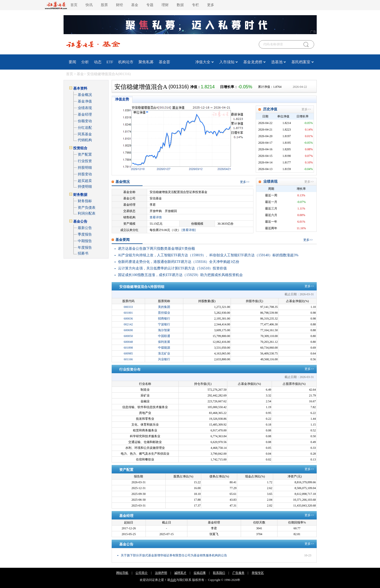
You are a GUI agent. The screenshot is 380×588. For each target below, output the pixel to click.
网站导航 (122, 573)
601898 (128, 348)
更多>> (306, 109)
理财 (165, 5)
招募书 (83, 253)
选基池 (277, 62)
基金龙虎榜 (253, 62)
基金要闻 (123, 240)
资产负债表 (87, 208)
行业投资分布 (130, 370)
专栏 (195, 5)
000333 (128, 307)
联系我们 (219, 573)
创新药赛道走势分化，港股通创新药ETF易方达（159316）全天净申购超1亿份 (179, 262)
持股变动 (85, 174)
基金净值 (85, 101)
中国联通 (164, 336)
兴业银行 (164, 359)
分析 (85, 62)
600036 (128, 319)
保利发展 (164, 342)
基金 (135, 5)
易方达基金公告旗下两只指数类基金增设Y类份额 (156, 249)
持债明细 (85, 187)
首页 (74, 5)
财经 (119, 5)
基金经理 (85, 114)
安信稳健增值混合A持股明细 (142, 287)
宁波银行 (164, 324)
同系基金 (85, 134)
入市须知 (227, 62)
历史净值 (270, 109)
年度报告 (85, 248)
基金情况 (123, 182)
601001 (128, 313)
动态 (98, 62)
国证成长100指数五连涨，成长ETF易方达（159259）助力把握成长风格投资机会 (181, 275)
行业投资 (85, 161)
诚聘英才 (180, 573)
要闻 (72, 62)
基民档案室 (301, 62)
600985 (128, 353)
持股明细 (85, 168)
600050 (128, 336)
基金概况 (85, 95)
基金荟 (164, 62)
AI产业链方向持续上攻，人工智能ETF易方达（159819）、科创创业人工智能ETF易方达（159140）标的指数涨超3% (208, 255)
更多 (211, 5)
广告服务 (238, 573)
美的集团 (164, 307)
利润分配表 (87, 213)
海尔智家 (164, 330)
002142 (128, 324)
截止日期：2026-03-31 (299, 294)
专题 (150, 5)
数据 (180, 5)
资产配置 (85, 154)
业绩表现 (85, 108)
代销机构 (85, 140)
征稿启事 (200, 573)
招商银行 (164, 319)
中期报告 (85, 241)
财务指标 (85, 201)
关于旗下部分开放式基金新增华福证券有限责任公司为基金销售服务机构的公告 (174, 555)
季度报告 (85, 234)
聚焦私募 (146, 62)
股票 (104, 5)
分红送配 (85, 128)
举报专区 (258, 573)
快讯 (89, 5)
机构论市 (126, 62)
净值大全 (203, 62)
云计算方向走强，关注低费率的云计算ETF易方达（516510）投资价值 (173, 268)
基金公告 (126, 544)
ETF (110, 62)
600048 (128, 342)
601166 (128, 359)
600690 (128, 330)
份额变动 (85, 121)
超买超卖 (85, 181)
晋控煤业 (164, 313)
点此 (173, 580)
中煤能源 (164, 348)
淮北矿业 (164, 353)
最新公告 (85, 228)
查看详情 (156, 217)
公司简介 (142, 573)
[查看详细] (189, 230)
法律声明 (161, 573)
